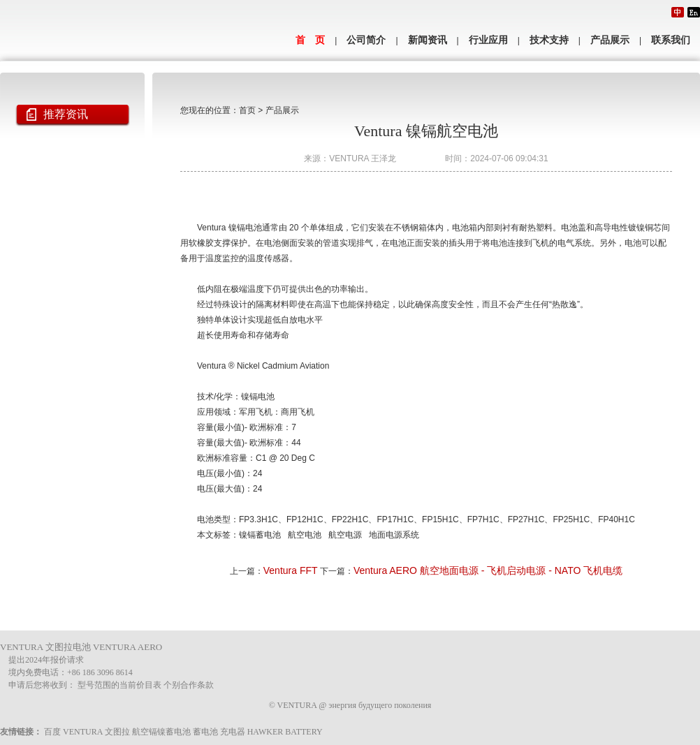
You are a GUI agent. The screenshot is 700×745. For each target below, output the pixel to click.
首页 (247, 110)
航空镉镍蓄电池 (161, 732)
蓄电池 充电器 (219, 732)
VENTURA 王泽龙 (363, 158)
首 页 (310, 40)
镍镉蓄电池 (260, 535)
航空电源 (345, 535)
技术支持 (549, 40)
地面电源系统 (394, 535)
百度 (52, 732)
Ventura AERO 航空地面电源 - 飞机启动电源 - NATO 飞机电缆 (488, 570)
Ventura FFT (291, 570)
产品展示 (610, 40)
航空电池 (305, 535)
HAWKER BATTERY (285, 732)
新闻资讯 (428, 40)
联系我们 (671, 40)
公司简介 (366, 40)
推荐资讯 (66, 114)
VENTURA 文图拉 (96, 732)
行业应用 (488, 40)
